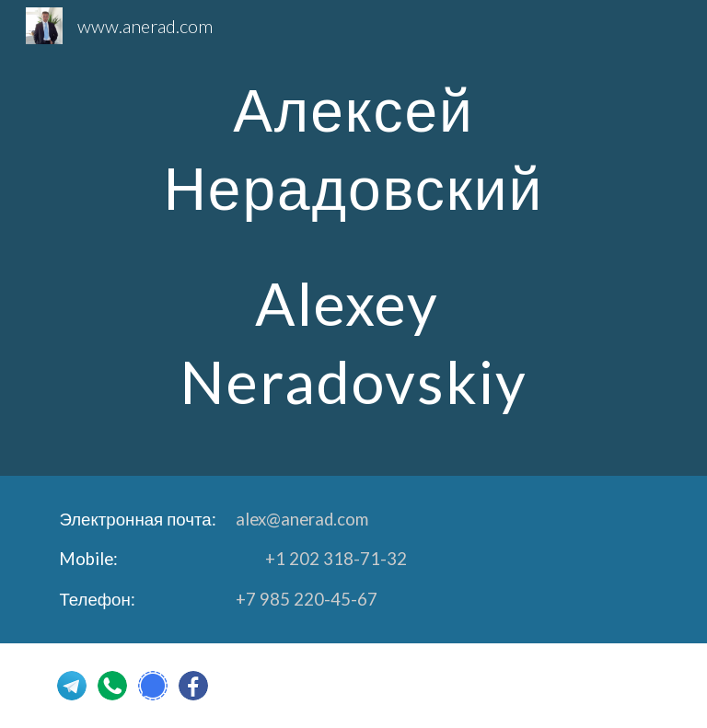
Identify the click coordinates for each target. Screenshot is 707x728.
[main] (353, 238)
